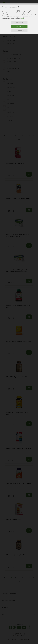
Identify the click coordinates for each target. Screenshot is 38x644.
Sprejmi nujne (19, 31)
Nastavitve (19, 23)
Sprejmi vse (19, 27)
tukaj (23, 19)
